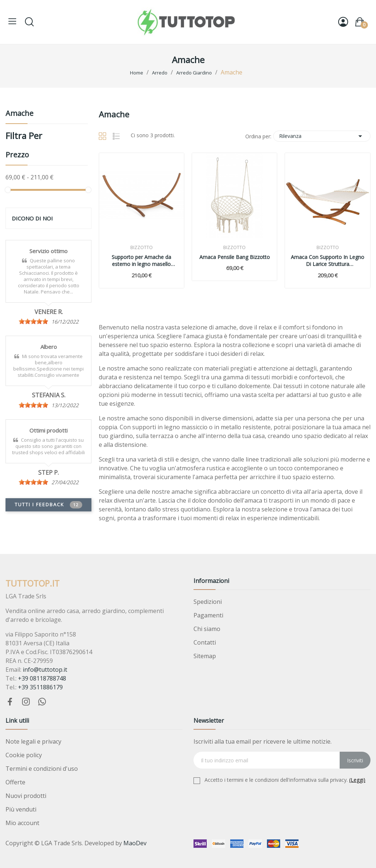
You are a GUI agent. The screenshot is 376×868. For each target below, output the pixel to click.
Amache (19, 114)
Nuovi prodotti (26, 796)
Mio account (22, 823)
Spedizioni (208, 602)
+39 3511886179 (40, 687)
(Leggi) (357, 780)
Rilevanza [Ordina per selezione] (322, 136)
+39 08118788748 (42, 678)
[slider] (33, 321)
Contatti (205, 642)
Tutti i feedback (48, 505)
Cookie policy (24, 755)
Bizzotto (142, 248)
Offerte (15, 782)
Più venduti (21, 809)
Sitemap (205, 656)
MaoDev (135, 843)
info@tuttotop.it (45, 670)
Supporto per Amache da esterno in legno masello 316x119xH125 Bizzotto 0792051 (141, 261)
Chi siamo (207, 629)
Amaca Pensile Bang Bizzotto (235, 257)
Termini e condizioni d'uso (42, 769)
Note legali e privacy (33, 741)
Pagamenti (208, 615)
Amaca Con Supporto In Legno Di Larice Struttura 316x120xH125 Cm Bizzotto (328, 261)
